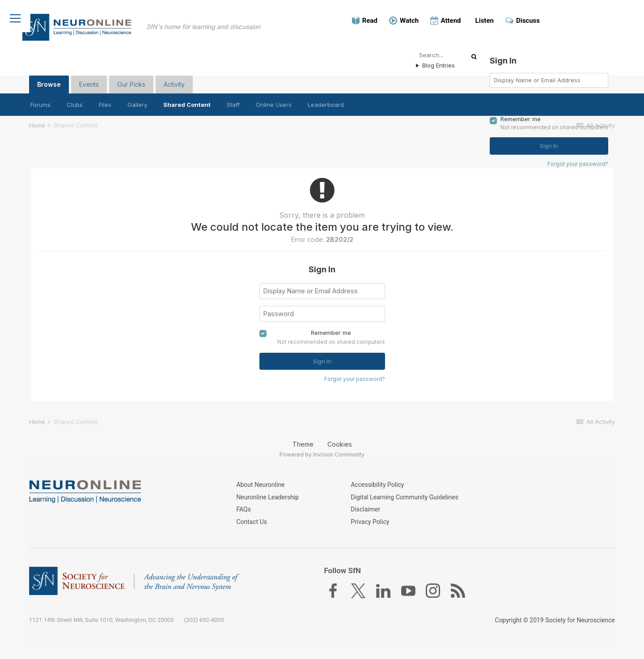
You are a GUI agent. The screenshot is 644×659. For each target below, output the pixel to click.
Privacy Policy (370, 524)
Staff (233, 100)
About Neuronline (260, 490)
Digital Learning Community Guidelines (405, 501)
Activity (174, 79)
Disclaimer (365, 512)
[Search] (445, 50)
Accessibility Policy (377, 490)
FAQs (244, 512)
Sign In (322, 359)
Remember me (331, 331)
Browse (49, 82)
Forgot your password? (355, 377)
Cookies (340, 446)
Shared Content (187, 100)
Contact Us (252, 524)
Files (105, 100)
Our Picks (131, 79)
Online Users (274, 100)
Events (89, 79)
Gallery (137, 100)
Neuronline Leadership (267, 501)
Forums (40, 100)
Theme (306, 446)
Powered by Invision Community (322, 456)
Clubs (75, 100)
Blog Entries (439, 60)
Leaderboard (326, 100)
